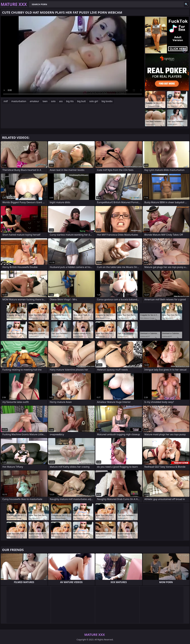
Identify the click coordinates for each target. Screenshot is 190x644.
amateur (34, 101)
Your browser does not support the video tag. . (73, 57)
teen (45, 101)
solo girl (94, 101)
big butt (81, 101)
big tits (70, 101)
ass (61, 101)
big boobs (107, 101)
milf (6, 101)
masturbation (19, 101)
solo (53, 101)
